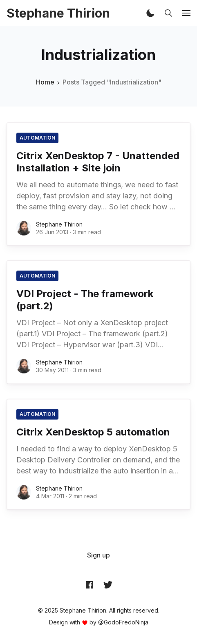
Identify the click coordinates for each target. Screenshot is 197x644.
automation (37, 138)
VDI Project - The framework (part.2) (85, 300)
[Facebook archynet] (90, 585)
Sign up (98, 555)
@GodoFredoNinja (123, 622)
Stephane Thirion (59, 224)
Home (45, 82)
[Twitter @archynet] (108, 585)
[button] (150, 13)
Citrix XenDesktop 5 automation (93, 432)
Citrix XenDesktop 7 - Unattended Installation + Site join (98, 162)
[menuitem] (98, 555)
